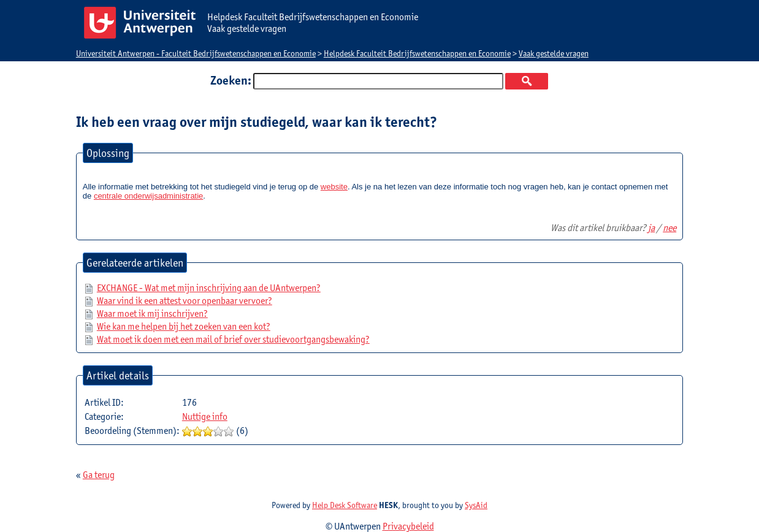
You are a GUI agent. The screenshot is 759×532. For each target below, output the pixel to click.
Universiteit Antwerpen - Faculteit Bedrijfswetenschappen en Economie (196, 53)
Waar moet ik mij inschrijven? (152, 313)
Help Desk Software (345, 505)
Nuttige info (205, 416)
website (334, 187)
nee (669, 228)
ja (651, 228)
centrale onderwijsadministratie (148, 196)
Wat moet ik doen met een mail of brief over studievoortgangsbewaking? (233, 339)
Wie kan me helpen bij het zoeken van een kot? (184, 326)
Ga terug (99, 475)
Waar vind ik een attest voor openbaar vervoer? (185, 301)
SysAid (476, 505)
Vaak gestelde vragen (554, 53)
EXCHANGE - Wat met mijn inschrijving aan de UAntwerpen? (209, 288)
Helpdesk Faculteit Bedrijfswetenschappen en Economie (417, 53)
